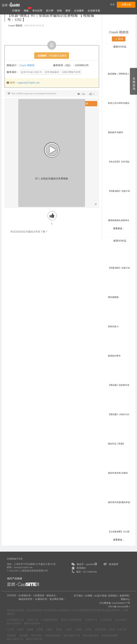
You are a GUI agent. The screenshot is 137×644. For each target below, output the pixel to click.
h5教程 (20, 629)
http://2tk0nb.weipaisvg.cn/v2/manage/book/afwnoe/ (34, 93)
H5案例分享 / (42, 599)
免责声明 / (125, 596)
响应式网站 (37, 636)
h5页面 (40, 629)
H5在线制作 (121, 620)
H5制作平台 (91, 620)
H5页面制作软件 (50, 620)
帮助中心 (125, 599)
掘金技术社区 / (26, 599)
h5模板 (30, 629)
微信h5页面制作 (32, 623)
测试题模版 (113, 297)
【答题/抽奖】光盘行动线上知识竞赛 (119, 191)
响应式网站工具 (72, 636)
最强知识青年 (114, 356)
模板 (26, 11)
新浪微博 (113, 564)
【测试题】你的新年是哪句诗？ (119, 385)
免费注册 (126, 5)
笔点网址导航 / (57, 599)
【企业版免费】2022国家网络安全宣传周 (119, 532)
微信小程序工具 (15, 639)
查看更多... (119, 228)
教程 (68, 11)
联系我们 (81, 568)
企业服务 (79, 11)
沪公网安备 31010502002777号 (115, 603)
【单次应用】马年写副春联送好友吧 (119, 162)
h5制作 (49, 629)
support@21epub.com (29, 83)
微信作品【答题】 (116, 444)
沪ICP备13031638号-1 (119, 607)
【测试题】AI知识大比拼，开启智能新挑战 (119, 414)
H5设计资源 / (101, 596)
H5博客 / (89, 596)
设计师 (50, 11)
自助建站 (24, 636)
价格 (59, 11)
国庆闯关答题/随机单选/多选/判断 (119, 502)
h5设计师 (122, 629)
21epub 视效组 (27, 65)
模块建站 (12, 636)
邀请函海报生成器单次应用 (119, 220)
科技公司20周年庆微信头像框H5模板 (119, 103)
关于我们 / (79, 596)
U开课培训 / (40, 595)
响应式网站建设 (53, 636)
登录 (112, 5)
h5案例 (79, 629)
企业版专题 (94, 11)
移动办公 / (52, 595)
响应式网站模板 (110, 636)
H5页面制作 (106, 620)
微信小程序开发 (34, 639)
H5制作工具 (32, 620)
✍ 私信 (119, 39)
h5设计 (69, 629)
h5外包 (88, 629)
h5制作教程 (100, 629)
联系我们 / (114, 596)
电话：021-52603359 (86, 572)
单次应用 (37, 11)
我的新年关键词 (115, 132)
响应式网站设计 (91, 636)
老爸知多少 (113, 326)
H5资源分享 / (26, 595)
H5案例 (16, 11)
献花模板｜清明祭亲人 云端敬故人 (119, 74)
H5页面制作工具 (65, 610)
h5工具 (10, 629)
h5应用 (112, 629)
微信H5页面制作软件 (72, 620)
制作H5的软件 (14, 623)
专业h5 (59, 629)
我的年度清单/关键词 (118, 473)
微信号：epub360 (87, 564)
